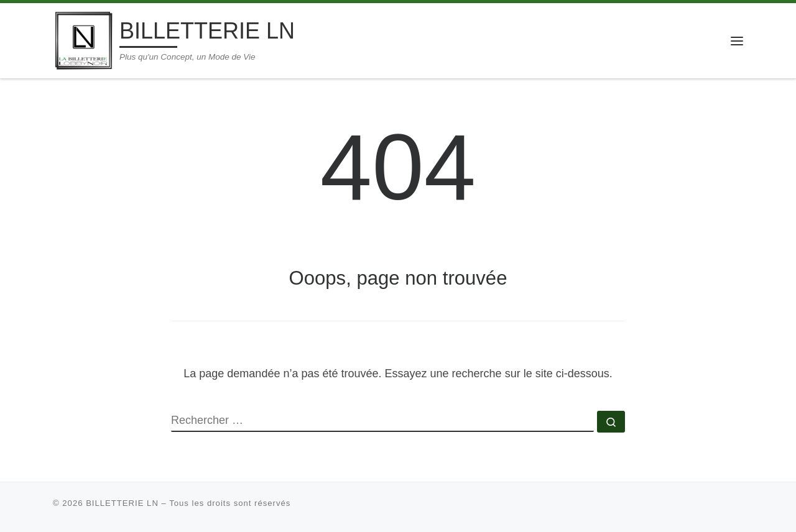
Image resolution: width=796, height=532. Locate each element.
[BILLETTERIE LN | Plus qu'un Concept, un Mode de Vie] (84, 39)
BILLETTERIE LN (122, 503)
